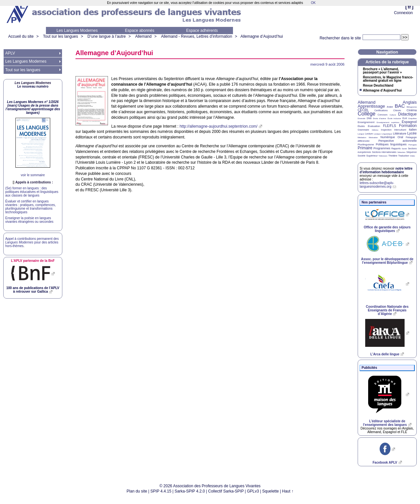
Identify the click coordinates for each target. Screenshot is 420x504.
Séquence (411, 152)
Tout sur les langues (61, 36)
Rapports (396, 148)
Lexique (377, 134)
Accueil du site (21, 36)
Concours (383, 115)
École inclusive (394, 118)
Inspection (386, 130)
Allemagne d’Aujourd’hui (262, 36)
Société (361, 156)
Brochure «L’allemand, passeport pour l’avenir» (382, 71)
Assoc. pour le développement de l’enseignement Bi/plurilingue (387, 261)
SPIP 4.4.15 (161, 491)
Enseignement (366, 122)
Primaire (365, 148)
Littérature (400, 134)
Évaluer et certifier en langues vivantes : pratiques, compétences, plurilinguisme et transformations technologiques (31, 207)
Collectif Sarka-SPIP (226, 491)
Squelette (271, 491)
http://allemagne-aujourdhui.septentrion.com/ (218, 126)
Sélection (401, 152)
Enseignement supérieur (388, 122)
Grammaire (363, 130)
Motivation (373, 137)
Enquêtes (413, 118)
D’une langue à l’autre (106, 36)
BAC (400, 106)
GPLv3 (253, 491)
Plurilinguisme (366, 145)
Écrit (405, 118)
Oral (400, 137)
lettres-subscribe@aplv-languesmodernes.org (377, 185)
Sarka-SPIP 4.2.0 (190, 491)
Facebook (385, 462)
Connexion (403, 13)
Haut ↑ (288, 491)
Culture (393, 115)
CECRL (363, 110)
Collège (367, 114)
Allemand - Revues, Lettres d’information (197, 36)
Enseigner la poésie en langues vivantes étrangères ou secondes (29, 220)
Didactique (407, 114)
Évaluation (374, 126)
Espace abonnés (140, 31)
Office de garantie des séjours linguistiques (387, 229)
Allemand (143, 36)
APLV (10, 53)
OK (313, 3)
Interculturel (400, 130)
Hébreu (375, 130)
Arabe (390, 107)
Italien (413, 130)
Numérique (388, 137)
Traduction (404, 156)
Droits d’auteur (380, 118)
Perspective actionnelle (398, 141)
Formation (408, 126)
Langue (361, 134)
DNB (369, 118)
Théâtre (393, 156)
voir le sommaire (33, 175)
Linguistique (387, 134)
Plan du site (137, 491)
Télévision (383, 156)
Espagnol (409, 122)
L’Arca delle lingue (385, 354)
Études (361, 126)
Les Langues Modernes (77, 31)
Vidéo (412, 156)
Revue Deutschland (378, 86)
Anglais (410, 102)
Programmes (382, 148)
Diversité (361, 118)
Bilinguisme (412, 107)
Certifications (381, 110)
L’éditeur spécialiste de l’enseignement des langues (385, 423)
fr (409, 7)
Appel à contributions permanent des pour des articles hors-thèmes (32, 242)
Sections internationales (384, 152)
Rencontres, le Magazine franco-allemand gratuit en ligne (388, 79)
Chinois (397, 110)
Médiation (362, 137)
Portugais (413, 145)
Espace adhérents (202, 31)
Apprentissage (371, 106)
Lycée (412, 133)
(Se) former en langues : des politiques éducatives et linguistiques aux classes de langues (32, 192)
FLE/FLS (389, 126)
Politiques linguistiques (391, 144)
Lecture (369, 134)
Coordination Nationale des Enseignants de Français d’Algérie (387, 310)
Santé (404, 149)
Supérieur (372, 156)
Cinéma (412, 110)
